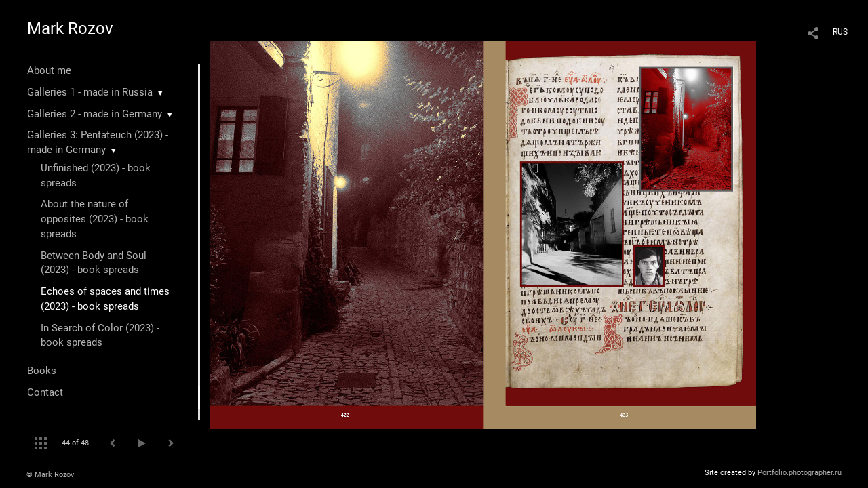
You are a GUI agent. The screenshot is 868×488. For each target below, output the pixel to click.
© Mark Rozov (50, 475)
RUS (840, 32)
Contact (45, 392)
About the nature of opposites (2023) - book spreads (95, 219)
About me (49, 70)
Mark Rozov (70, 28)
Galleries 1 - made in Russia (90, 92)
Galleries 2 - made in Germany (95, 114)
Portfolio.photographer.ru (800, 473)
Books (42, 371)
